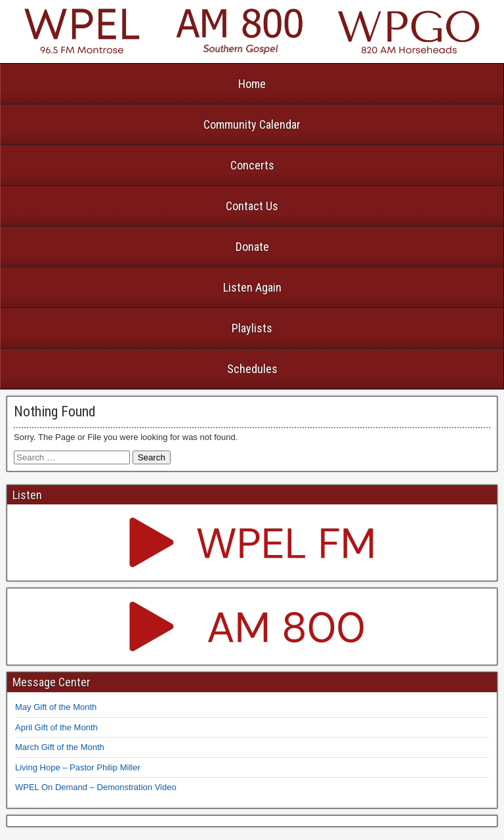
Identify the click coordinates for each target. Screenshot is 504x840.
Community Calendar (252, 124)
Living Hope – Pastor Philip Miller (78, 767)
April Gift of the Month (56, 727)
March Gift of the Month (60, 747)
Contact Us (252, 206)
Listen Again (252, 287)
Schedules (252, 369)
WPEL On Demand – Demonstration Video (96, 787)
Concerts (252, 165)
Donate (252, 247)
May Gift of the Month (56, 707)
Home (252, 84)
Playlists (252, 328)
